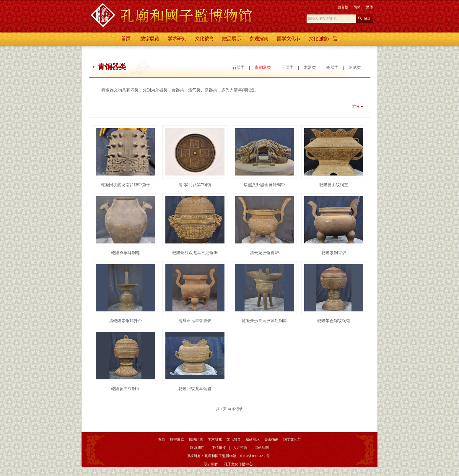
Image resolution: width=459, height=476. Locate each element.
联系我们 (197, 448)
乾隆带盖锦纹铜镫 (334, 321)
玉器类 (287, 68)
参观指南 (271, 439)
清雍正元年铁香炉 (195, 321)
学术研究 (215, 439)
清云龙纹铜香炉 (264, 253)
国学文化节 (292, 439)
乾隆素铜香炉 (334, 253)
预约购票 (196, 439)
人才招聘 (240, 448)
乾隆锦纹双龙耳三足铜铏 (195, 253)
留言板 (343, 7)
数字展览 (177, 439)
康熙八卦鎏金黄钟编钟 (264, 185)
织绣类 (355, 68)
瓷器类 (332, 68)
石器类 (238, 68)
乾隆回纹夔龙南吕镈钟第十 (126, 185)
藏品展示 (253, 439)
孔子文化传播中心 (238, 464)
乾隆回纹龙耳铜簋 (195, 389)
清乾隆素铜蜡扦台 (126, 321)
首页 (162, 439)
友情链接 (219, 448)
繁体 (370, 7)
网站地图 (262, 448)
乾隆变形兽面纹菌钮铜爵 (264, 321)
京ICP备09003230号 (255, 456)
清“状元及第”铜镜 (195, 185)
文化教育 (234, 439)
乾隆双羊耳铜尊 (126, 253)
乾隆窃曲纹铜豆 (126, 389)
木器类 (310, 68)
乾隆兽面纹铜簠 (334, 185)
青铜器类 (263, 68)
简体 (357, 7)
